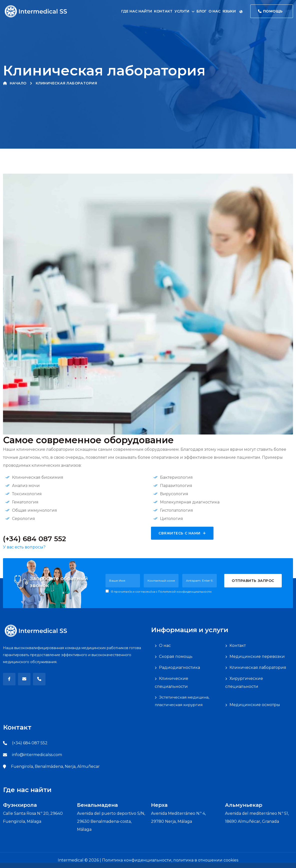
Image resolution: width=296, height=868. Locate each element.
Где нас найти (137, 11)
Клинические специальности (171, 682)
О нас (214, 11)
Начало (15, 83)
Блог (201, 11)
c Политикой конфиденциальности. (184, 592)
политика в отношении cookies (206, 860)
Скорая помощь (176, 656)
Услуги (182, 11)
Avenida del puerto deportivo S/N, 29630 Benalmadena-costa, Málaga (111, 821)
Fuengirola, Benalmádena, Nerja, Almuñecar (55, 766)
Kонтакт (163, 11)
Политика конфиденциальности (137, 860)
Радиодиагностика (179, 667)
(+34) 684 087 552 (30, 743)
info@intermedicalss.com (37, 755)
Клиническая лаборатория (258, 667)
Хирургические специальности (244, 682)
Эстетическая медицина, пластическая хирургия (182, 701)
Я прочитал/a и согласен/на (159, 591)
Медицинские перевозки (257, 656)
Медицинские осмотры (255, 705)
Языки (233, 11)
